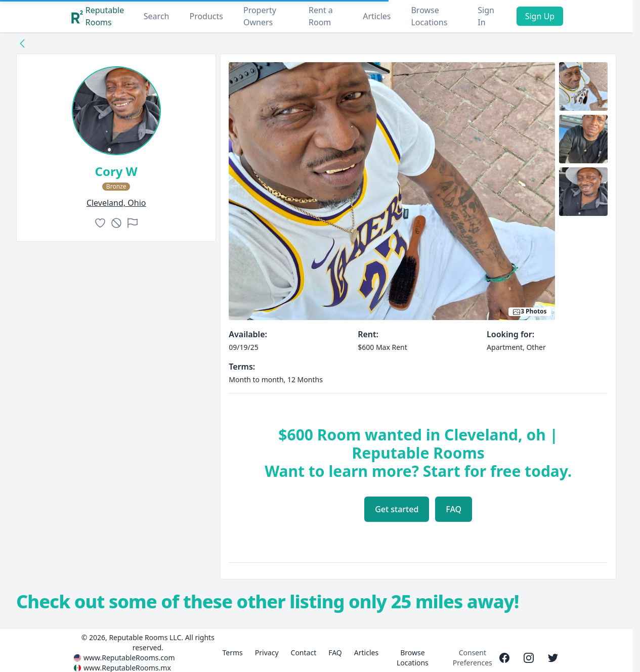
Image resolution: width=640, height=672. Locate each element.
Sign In (486, 16)
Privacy (267, 653)
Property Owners (260, 16)
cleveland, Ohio (116, 203)
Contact (304, 653)
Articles (377, 16)
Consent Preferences (473, 658)
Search (157, 16)
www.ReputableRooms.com (129, 658)
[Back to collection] (22, 43)
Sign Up (540, 16)
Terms (233, 653)
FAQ (454, 509)
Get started (397, 509)
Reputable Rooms (97, 16)
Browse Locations (429, 16)
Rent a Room (321, 16)
